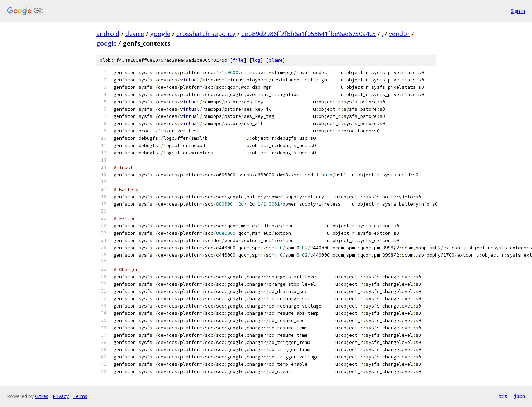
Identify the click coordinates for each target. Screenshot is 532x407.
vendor (399, 34)
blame (276, 60)
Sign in (518, 11)
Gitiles (42, 396)
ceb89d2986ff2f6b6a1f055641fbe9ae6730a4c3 (309, 34)
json (520, 396)
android (108, 34)
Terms (80, 396)
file (238, 60)
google (160, 34)
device (135, 34)
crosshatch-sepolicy (206, 34)
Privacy (61, 396)
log (256, 60)
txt (503, 396)
